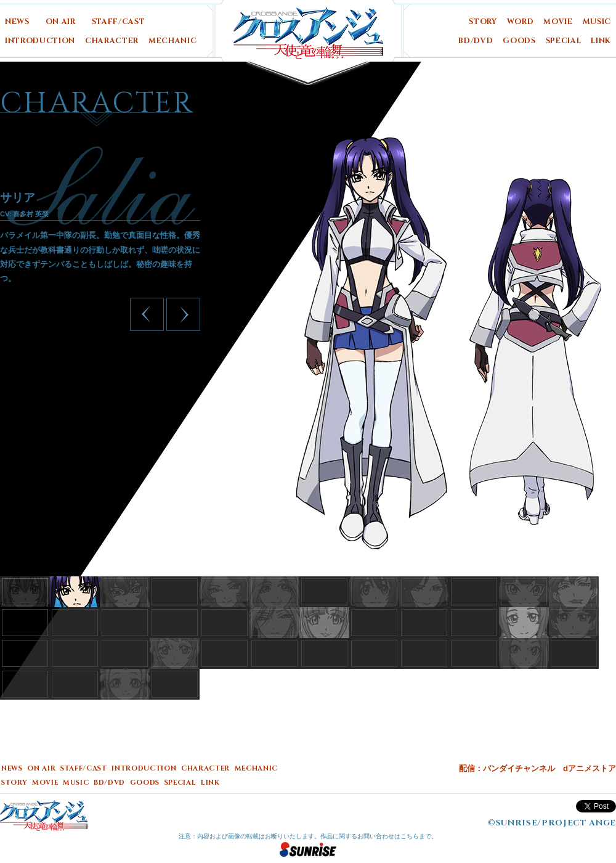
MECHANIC (172, 41)
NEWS (17, 22)
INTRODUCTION (40, 41)
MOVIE (558, 22)
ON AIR (61, 22)
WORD (521, 22)
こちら (410, 836)
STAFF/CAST (119, 22)
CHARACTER (112, 41)
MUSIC (597, 22)
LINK (601, 41)
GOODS (519, 41)
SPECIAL (564, 41)
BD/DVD (476, 41)
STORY (483, 22)
